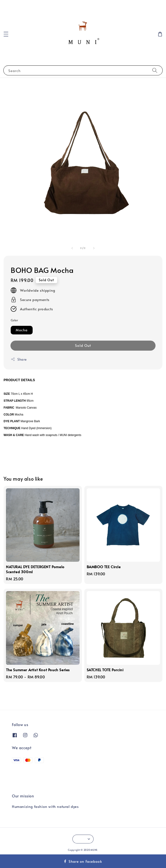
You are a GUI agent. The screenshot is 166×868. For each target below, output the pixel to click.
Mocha (22, 330)
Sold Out (83, 345)
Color (14, 320)
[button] (6, 34)
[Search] (155, 70)
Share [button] (19, 359)
